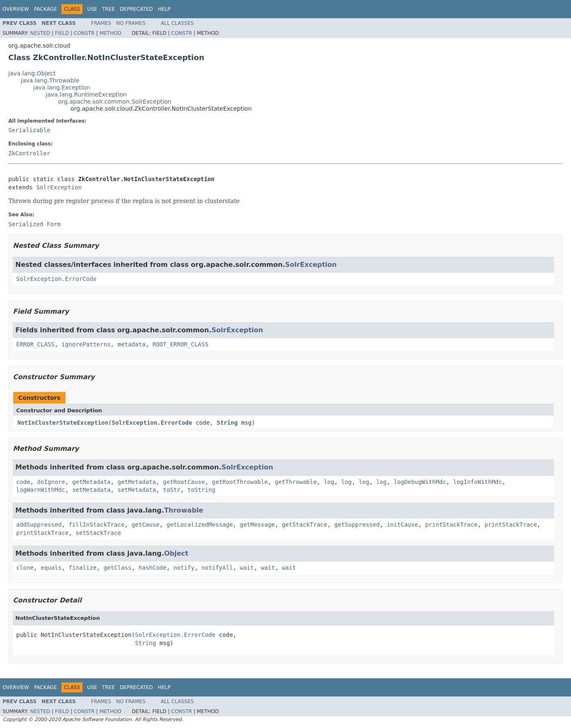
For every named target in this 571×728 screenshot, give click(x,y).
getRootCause (184, 482)
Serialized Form (34, 224)
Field (62, 33)
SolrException (59, 187)
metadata (131, 344)
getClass (118, 568)
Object (176, 553)
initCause (403, 525)
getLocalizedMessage (199, 525)
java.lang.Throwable (50, 80)
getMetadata (91, 482)
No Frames (131, 23)
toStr (172, 490)
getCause (145, 525)
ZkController (29, 153)
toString (201, 490)
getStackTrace (305, 525)
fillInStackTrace (96, 525)
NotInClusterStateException (63, 423)
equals (51, 568)
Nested (40, 33)
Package (45, 9)
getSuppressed (357, 525)
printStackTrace (451, 525)
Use (92, 9)
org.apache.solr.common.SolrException (115, 102)
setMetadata (91, 490)
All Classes (177, 23)
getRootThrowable (240, 482)
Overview (16, 9)
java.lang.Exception (62, 87)
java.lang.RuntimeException (86, 94)
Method (111, 33)
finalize (82, 568)
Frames (101, 23)
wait (247, 568)
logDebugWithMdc (420, 482)
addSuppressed (39, 525)
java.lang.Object (32, 73)
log (329, 482)
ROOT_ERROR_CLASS (181, 344)
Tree (108, 9)
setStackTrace (98, 533)
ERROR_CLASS (35, 344)
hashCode (152, 568)
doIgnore (51, 482)
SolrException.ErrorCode (56, 279)
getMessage (257, 525)
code (23, 482)
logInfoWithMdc (478, 482)
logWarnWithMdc (41, 490)
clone (25, 568)
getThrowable (296, 482)
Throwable (184, 510)
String (227, 423)
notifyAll (217, 568)
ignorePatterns (86, 344)
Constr (84, 33)
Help (164, 9)
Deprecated (136, 9)
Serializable (29, 130)
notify (184, 568)
